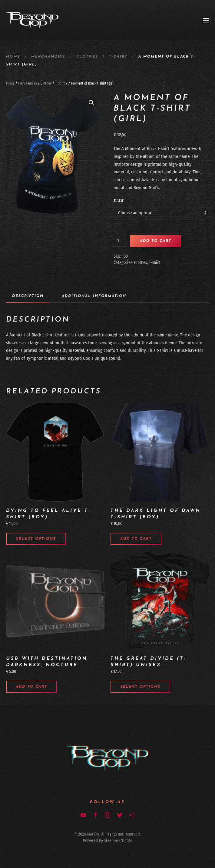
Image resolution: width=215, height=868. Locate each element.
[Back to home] (33, 20)
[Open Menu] (206, 20)
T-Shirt (118, 57)
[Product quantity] (120, 241)
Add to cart (156, 241)
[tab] (25, 296)
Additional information (94, 296)
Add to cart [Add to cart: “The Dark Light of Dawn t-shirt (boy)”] (136, 539)
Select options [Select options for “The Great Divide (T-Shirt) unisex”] (140, 687)
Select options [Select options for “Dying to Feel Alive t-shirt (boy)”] (36, 539)
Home (13, 57)
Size (119, 201)
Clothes (87, 57)
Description (28, 296)
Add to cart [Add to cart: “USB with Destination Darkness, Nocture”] (31, 687)
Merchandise (48, 57)
